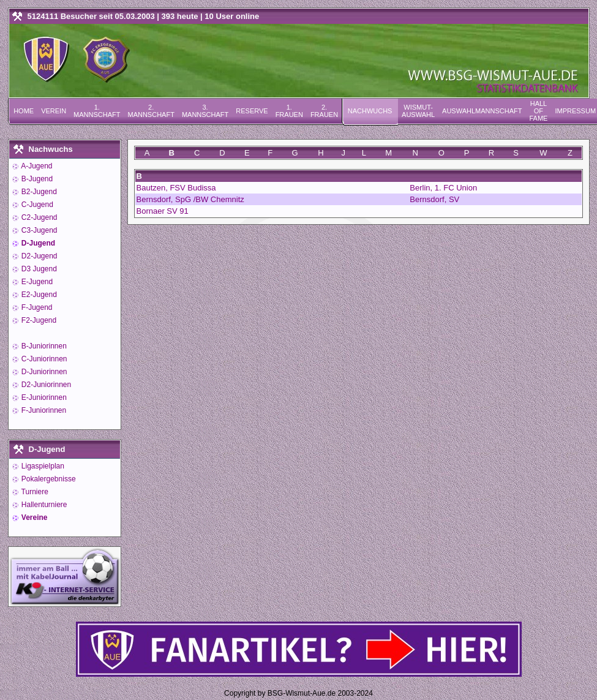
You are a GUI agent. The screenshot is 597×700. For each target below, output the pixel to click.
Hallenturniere (43, 505)
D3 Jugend (38, 269)
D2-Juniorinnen (46, 385)
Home (24, 111)
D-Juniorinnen (43, 372)
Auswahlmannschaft (482, 111)
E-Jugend (36, 282)
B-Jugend (36, 179)
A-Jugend (36, 166)
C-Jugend (36, 205)
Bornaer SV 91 (163, 211)
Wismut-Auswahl (418, 111)
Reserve (252, 111)
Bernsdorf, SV (434, 199)
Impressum (575, 111)
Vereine (34, 517)
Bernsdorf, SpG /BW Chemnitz (190, 199)
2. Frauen (324, 111)
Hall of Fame (538, 111)
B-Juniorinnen (43, 346)
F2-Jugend (38, 320)
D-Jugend (38, 243)
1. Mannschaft (97, 111)
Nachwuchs (370, 111)
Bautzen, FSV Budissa (176, 188)
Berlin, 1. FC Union (443, 188)
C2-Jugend (39, 217)
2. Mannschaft (151, 111)
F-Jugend (36, 307)
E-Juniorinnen (43, 397)
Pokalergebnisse (48, 479)
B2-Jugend (38, 192)
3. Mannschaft (205, 111)
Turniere (34, 492)
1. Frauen (289, 111)
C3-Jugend (39, 230)
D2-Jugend (39, 256)
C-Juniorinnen (43, 359)
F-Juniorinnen (43, 410)
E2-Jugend (38, 295)
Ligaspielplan (42, 466)
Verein (54, 111)
